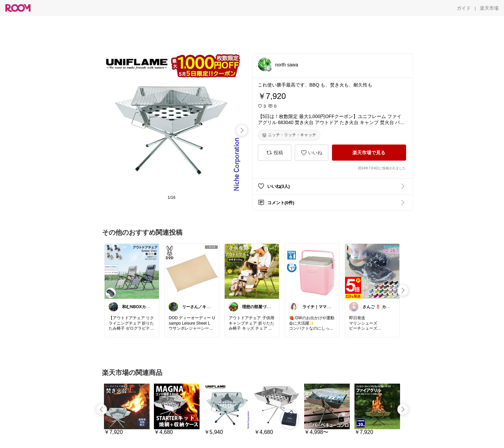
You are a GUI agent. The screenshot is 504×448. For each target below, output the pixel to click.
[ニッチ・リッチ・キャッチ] (289, 135)
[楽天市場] (489, 8)
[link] (132, 271)
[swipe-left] (102, 409)
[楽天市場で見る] (369, 153)
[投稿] (275, 153)
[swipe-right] (242, 130)
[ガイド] (464, 8)
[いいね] (312, 153)
